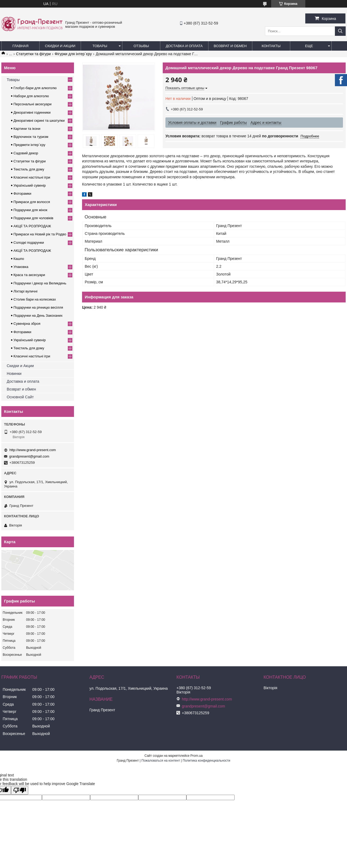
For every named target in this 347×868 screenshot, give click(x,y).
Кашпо (19, 259)
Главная (20, 46)
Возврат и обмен (230, 46)
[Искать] (340, 31)
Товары (100, 46)
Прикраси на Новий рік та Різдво (40, 234)
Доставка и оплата (23, 381)
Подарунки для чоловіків (33, 218)
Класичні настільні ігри (32, 177)
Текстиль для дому (29, 169)
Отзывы (141, 46)
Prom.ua (196, 756)
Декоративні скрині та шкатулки (39, 121)
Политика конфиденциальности (206, 761)
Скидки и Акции (60, 46)
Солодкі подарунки (29, 243)
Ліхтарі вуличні (25, 291)
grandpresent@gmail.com (29, 456)
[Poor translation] (20, 790)
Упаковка (21, 267)
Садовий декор (26, 153)
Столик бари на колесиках (35, 299)
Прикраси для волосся (32, 202)
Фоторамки (22, 194)
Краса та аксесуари (29, 275)
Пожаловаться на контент (161, 761)
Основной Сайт (20, 397)
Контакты (271, 46)
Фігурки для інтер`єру (73, 54)
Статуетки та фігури (33, 54)
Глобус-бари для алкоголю (35, 88)
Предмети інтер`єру (29, 145)
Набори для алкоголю (31, 96)
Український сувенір (30, 185)
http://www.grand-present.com (33, 450)
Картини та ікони (27, 129)
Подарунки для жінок (30, 210)
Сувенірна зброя (27, 324)
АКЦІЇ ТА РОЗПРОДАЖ (32, 226)
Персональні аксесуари (33, 104)
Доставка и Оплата (184, 46)
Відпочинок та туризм (31, 137)
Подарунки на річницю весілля (38, 307)
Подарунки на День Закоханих (38, 316)
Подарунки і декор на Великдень (40, 283)
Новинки (14, 374)
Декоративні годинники (32, 112)
